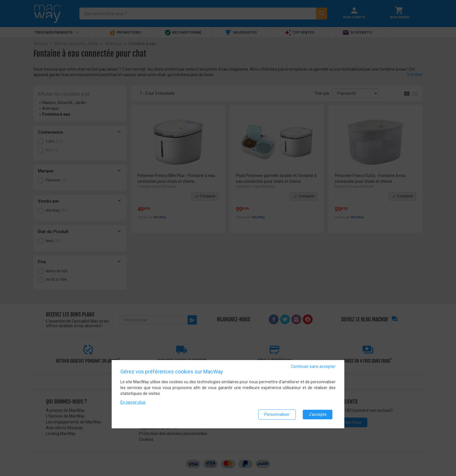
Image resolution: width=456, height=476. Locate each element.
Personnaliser (277, 414)
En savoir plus (133, 402)
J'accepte (318, 414)
